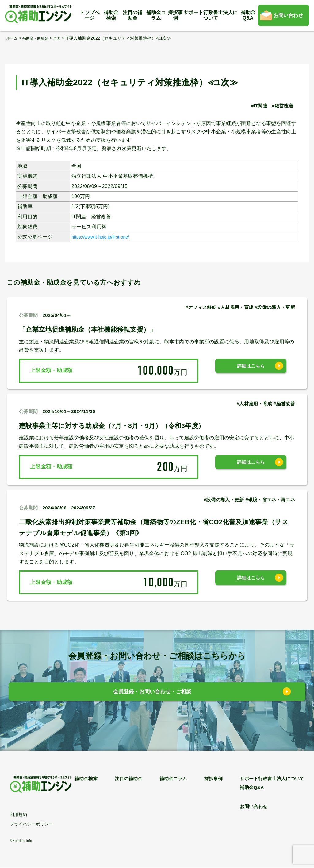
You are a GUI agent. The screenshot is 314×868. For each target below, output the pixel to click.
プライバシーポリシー (31, 824)
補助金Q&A (248, 15)
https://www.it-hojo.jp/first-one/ (106, 237)
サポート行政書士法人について (211, 15)
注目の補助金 (132, 15)
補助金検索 (111, 15)
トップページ (90, 15)
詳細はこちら (251, 370)
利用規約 (18, 815)
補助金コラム (156, 15)
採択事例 (175, 15)
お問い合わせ (288, 15)
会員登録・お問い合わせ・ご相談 (153, 693)
